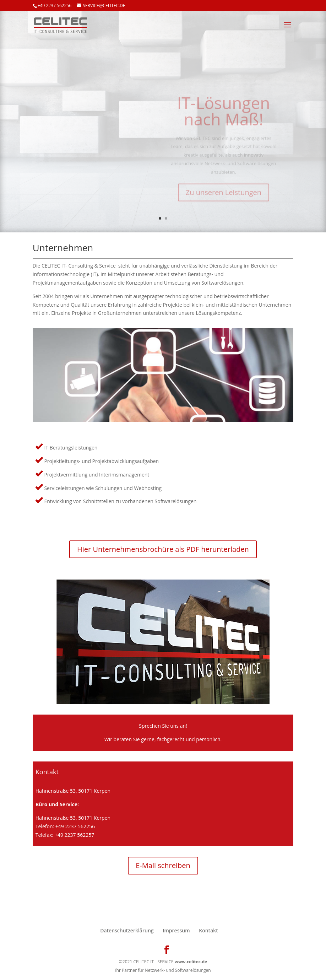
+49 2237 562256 (55, 6)
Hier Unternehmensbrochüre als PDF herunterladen (163, 549)
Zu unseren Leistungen (224, 197)
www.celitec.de (191, 962)
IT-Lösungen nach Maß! (223, 115)
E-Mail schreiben (163, 865)
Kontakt (208, 930)
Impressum (176, 930)
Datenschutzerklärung (127, 930)
